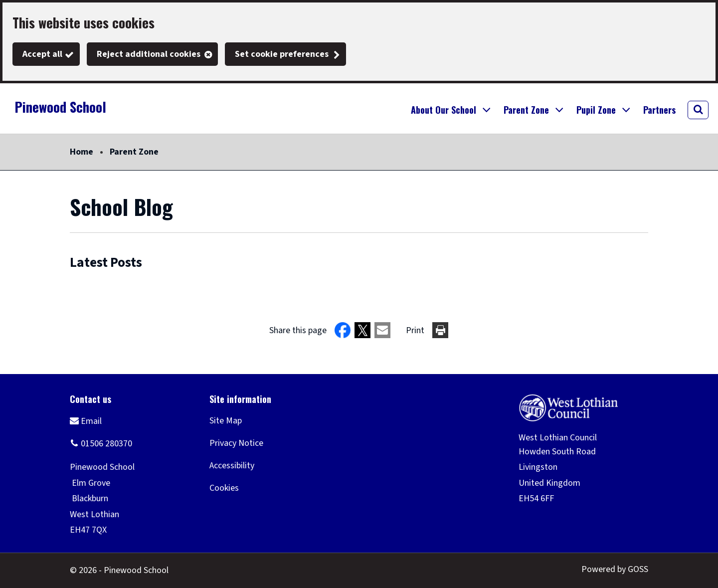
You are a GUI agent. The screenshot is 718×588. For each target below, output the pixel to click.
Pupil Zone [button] (596, 110)
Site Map (226, 421)
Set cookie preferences (282, 54)
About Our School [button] (444, 110)
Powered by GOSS (615, 569)
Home (82, 152)
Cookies (224, 488)
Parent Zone (134, 152)
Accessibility (232, 466)
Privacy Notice (236, 443)
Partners (659, 110)
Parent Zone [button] (526, 110)
